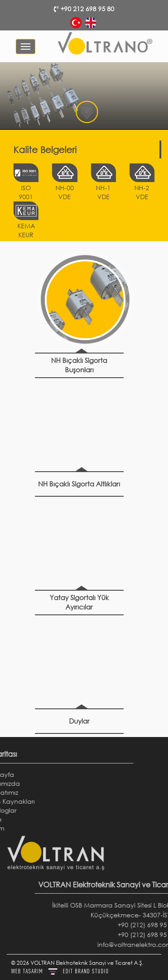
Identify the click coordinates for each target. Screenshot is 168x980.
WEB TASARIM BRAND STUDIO (60, 971)
